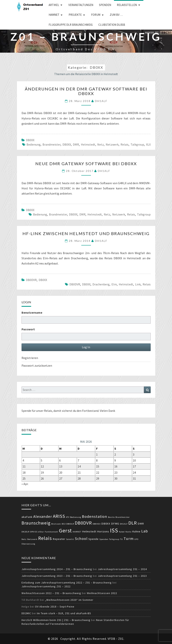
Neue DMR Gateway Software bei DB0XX (86, 164)
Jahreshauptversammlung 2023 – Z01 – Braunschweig (57, 576)
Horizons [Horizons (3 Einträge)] (103, 531)
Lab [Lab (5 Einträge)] (145, 531)
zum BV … (116, 15)
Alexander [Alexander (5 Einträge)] (43, 516)
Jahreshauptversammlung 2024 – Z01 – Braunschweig (57, 569)
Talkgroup (137, 144)
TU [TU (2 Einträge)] (121, 539)
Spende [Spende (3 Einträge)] (93, 539)
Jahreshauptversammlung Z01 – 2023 (122, 576)
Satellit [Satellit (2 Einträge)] (70, 539)
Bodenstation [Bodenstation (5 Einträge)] (95, 516)
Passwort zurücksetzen (37, 366)
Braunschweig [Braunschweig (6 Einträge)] (36, 523)
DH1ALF (101, 101)
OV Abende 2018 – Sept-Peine (55, 607)
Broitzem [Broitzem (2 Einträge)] (56, 524)
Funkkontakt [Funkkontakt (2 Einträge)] (52, 532)
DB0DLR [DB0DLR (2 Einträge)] (70, 524)
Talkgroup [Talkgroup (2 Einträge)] (114, 539)
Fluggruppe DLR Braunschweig (71, 25)
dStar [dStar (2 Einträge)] (41, 532)
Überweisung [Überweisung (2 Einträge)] (28, 544)
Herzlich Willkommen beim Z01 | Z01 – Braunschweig (56, 620)
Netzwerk (112, 144)
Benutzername (32, 312)
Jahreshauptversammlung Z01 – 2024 (122, 569)
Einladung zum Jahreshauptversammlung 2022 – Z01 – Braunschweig (67, 583)
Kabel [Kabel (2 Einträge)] (122, 532)
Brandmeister (52, 144)
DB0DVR (31, 280)
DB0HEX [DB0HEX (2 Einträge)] (97, 524)
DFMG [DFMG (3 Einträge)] (115, 524)
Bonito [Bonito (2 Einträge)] (111, 517)
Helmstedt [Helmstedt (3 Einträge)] (89, 531)
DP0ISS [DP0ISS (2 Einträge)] (34, 532)
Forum (96, 15)
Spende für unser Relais (37, 411)
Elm (114, 284)
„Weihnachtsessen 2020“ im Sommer (69, 600)
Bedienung (34, 144)
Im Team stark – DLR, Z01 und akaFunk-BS (64, 613)
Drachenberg (101, 284)
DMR (76, 144)
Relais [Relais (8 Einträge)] (45, 538)
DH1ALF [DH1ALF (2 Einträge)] (124, 524)
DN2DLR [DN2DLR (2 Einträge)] (25, 532)
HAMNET (54, 15)
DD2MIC (26, 613)
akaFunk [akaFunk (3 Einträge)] (27, 517)
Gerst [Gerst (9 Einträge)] (65, 530)
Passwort (28, 329)
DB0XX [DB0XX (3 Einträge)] (106, 524)
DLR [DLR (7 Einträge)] (133, 523)
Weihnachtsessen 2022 (102, 593)
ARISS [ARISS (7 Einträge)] (59, 516)
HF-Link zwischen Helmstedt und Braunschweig (86, 233)
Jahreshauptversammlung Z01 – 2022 (46, 586)
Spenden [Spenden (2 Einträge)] (104, 539)
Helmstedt (88, 144)
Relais (125, 144)
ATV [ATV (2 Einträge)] (68, 517)
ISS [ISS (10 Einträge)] (114, 530)
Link (138, 284)
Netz (101, 144)
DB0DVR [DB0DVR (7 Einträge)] (83, 523)
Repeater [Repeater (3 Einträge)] (59, 539)
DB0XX (30, 140)
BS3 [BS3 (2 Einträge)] (64, 524)
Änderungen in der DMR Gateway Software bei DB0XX (86, 91)
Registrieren (30, 358)
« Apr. (25, 484)
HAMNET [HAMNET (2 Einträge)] (77, 532)
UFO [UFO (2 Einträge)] (136, 539)
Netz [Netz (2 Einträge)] (24, 539)
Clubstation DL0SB (112, 25)
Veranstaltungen (81, 5)
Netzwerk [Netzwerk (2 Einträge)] (32, 539)
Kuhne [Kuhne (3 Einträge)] (136, 531)
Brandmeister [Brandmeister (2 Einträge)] (123, 517)
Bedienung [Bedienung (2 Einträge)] (76, 517)
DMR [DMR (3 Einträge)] (141, 524)
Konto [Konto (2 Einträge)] (128, 532)
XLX (148, 144)
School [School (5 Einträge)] (81, 539)
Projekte (75, 15)
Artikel (54, 5)
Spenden (105, 5)
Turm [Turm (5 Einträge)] (129, 539)
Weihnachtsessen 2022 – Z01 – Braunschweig (51, 593)
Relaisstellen (127, 5)
